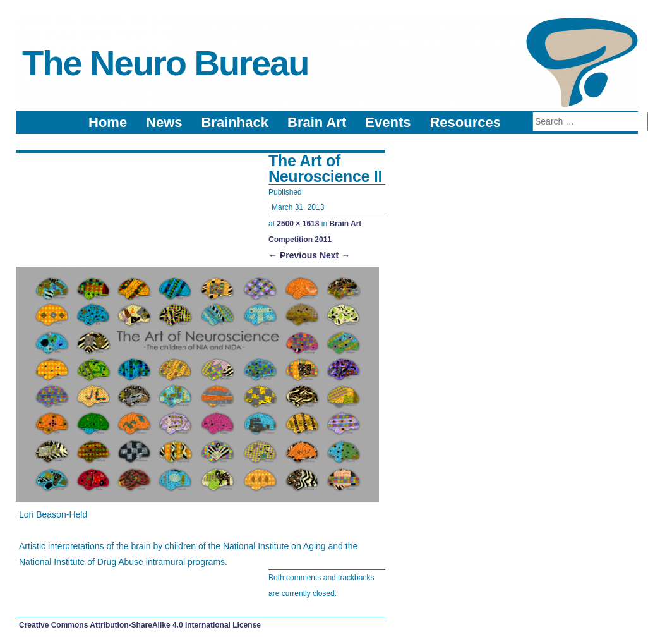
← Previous (293, 255)
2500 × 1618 (298, 224)
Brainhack (235, 122)
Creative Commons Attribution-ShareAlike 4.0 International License (140, 625)
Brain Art (317, 122)
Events (388, 122)
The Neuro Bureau (165, 63)
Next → (335, 255)
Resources (465, 122)
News (164, 122)
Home (108, 122)
